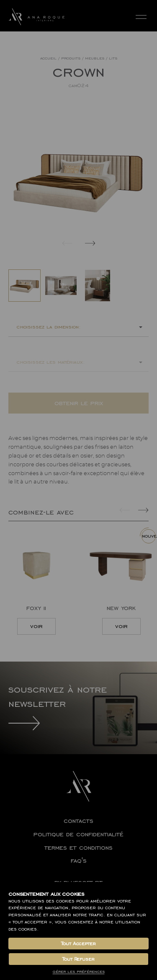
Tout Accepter (78, 944)
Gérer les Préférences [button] (79, 971)
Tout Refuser (78, 959)
